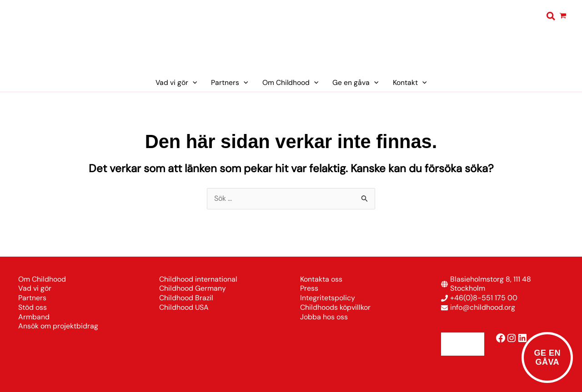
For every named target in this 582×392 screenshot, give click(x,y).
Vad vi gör (35, 288)
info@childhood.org (483, 307)
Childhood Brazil (186, 298)
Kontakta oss (321, 279)
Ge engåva (547, 357)
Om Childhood (42, 279)
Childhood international (198, 279)
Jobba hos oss (324, 317)
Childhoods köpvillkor (335, 307)
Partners (32, 298)
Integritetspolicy (328, 298)
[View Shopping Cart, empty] (563, 16)
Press (309, 288)
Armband (34, 317)
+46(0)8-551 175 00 (484, 298)
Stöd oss (33, 307)
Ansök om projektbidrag (58, 326)
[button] (551, 17)
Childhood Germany (193, 288)
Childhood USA (184, 307)
